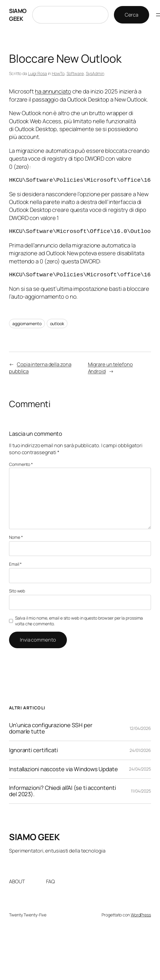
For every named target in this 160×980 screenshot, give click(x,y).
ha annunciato (53, 91)
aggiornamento (27, 324)
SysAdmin (95, 73)
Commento (21, 464)
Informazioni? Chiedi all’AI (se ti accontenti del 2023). (63, 791)
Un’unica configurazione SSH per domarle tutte (51, 728)
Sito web (17, 591)
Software (75, 73)
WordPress (141, 915)
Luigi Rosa (38, 73)
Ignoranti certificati (33, 750)
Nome (16, 537)
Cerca (132, 15)
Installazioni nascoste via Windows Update (63, 769)
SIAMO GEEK (18, 15)
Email (15, 564)
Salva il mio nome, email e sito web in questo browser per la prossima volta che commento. (79, 621)
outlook (57, 324)
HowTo (58, 73)
